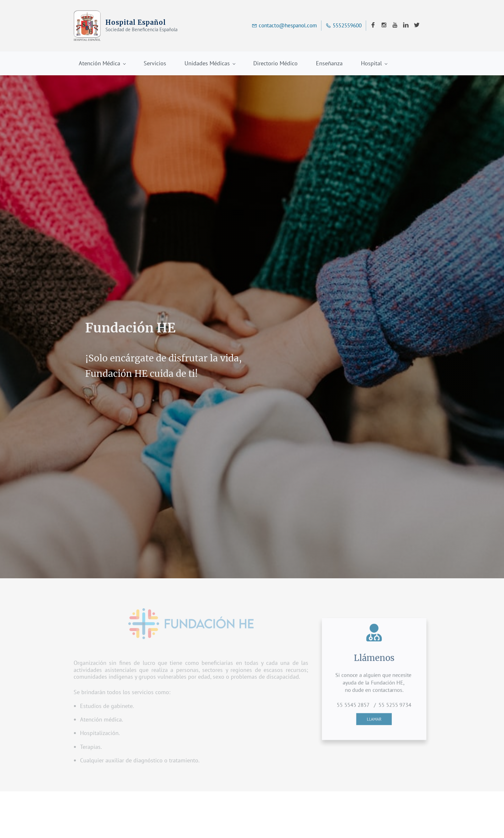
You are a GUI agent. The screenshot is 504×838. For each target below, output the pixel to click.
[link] (191, 613)
